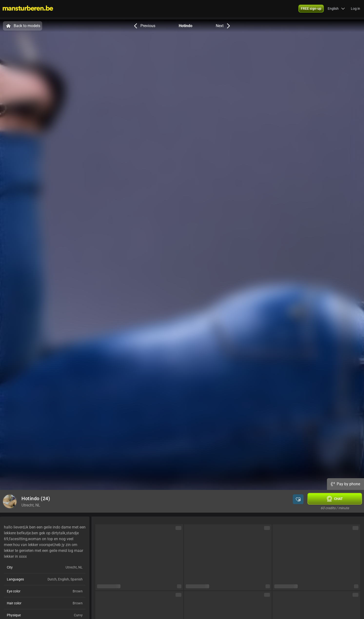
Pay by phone (345, 484)
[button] (336, 10)
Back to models (23, 26)
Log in (355, 10)
